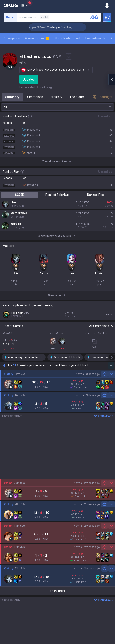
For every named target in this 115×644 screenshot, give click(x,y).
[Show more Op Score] (111, 366)
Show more (58, 591)
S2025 (19, 195)
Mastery (57, 97)
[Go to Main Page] (11, 5)
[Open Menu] (107, 5)
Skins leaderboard (67, 38)
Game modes (37, 38)
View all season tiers (57, 161)
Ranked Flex (95, 195)
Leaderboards (95, 38)
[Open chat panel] (112, 79)
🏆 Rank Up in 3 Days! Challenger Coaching (59, 27)
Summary (12, 97)
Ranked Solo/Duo (57, 195)
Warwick (16, 224)
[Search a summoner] (94, 17)
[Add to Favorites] (69, 56)
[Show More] (24, 5)
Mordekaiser (19, 213)
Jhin (13, 202)
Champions (12, 38)
